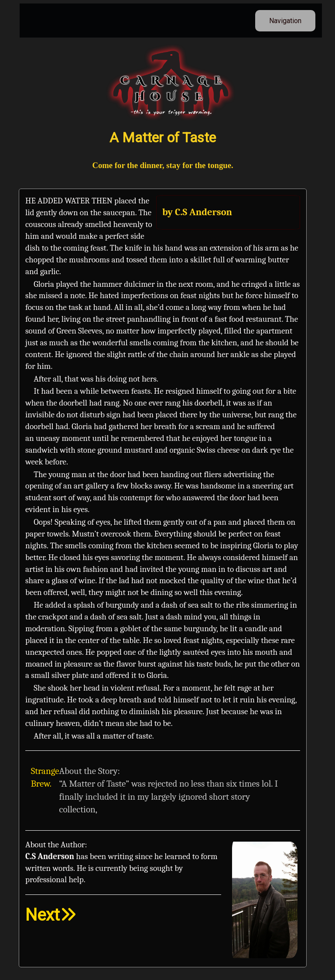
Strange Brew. (45, 777)
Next (51, 915)
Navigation (285, 21)
